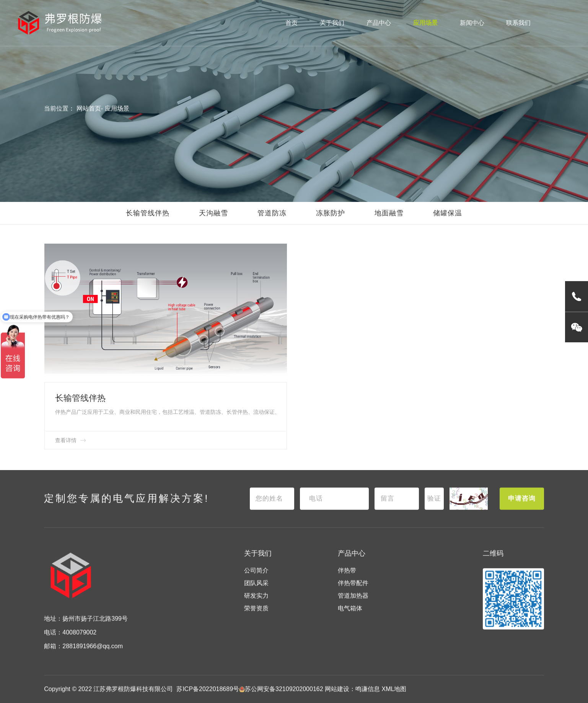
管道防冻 (272, 213)
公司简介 (256, 577)
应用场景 (425, 23)
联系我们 (518, 23)
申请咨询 (522, 505)
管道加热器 (353, 601)
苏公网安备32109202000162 (281, 695)
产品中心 (379, 23)
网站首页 (89, 108)
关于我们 (332, 23)
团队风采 (256, 589)
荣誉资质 (256, 614)
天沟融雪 (213, 213)
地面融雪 (389, 213)
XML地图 (394, 695)
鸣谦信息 (368, 695)
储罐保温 (448, 213)
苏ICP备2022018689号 (208, 695)
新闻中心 (472, 23)
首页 (292, 23)
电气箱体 (350, 614)
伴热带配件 (353, 589)
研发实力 (256, 601)
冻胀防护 (331, 213)
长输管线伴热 (148, 213)
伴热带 (347, 577)
